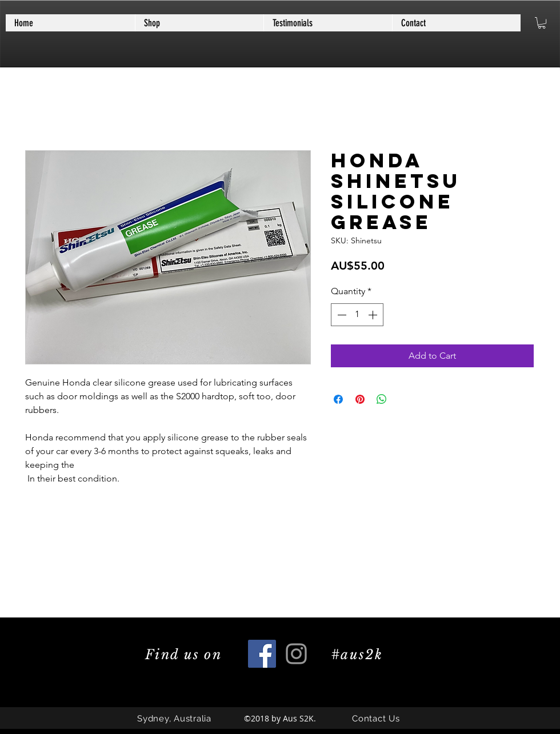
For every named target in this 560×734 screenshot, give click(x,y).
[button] (542, 23)
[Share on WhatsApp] (382, 399)
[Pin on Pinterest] (360, 399)
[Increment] (374, 315)
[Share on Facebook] (338, 399)
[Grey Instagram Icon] (296, 654)
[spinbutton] (357, 315)
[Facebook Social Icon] (262, 654)
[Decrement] (341, 315)
